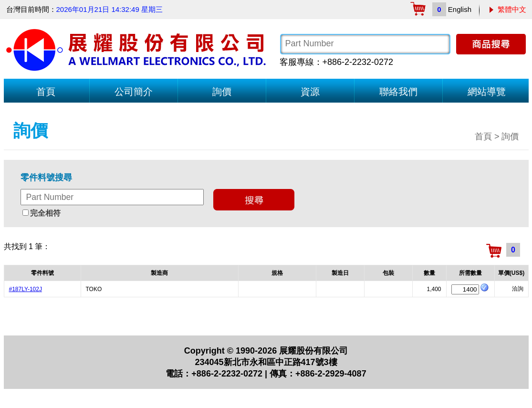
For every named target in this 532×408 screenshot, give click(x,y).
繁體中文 (512, 9)
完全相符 (45, 213)
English (460, 9)
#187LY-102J (26, 289)
